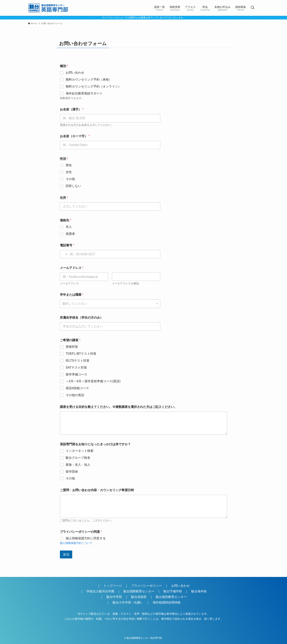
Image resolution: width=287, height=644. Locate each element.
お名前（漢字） (72, 109)
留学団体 (72, 472)
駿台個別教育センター (173, 597)
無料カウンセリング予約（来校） (89, 80)
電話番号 (67, 245)
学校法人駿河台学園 (100, 591)
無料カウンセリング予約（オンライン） (93, 86)
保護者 (70, 234)
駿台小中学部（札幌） (128, 602)
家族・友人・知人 (78, 465)
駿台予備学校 (173, 591)
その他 (70, 179)
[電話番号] (110, 254)
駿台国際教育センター (139, 591)
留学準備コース (76, 374)
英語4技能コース (77, 388)
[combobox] (110, 304)
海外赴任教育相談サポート (84, 93)
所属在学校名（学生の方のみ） (81, 318)
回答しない (73, 186)
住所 (64, 198)
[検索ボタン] (253, 8)
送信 (66, 554)
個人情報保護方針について (76, 543)
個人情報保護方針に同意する (86, 538)
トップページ (113, 586)
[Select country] (64, 254)
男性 (69, 165)
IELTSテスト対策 (78, 361)
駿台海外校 (199, 591)
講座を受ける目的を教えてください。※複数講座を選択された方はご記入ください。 (118, 407)
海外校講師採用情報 (167, 602)
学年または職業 (72, 295)
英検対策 (72, 347)
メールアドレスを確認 (125, 283)
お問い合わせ (75, 73)
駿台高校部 (139, 597)
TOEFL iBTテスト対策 (81, 354)
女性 (69, 172)
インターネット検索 (80, 451)
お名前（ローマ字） (75, 136)
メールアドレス (69, 283)
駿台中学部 (114, 597)
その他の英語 (75, 395)
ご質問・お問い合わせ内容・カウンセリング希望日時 (97, 490)
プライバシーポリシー (147, 586)
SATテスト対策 (76, 367)
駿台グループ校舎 (78, 458)
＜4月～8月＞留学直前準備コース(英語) (93, 381)
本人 (69, 227)
